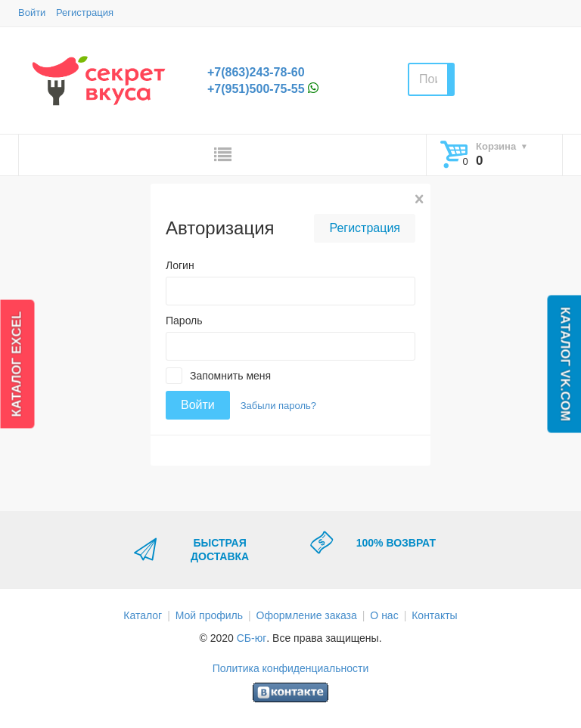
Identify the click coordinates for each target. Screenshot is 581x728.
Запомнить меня (230, 376)
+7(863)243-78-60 (256, 72)
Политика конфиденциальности (291, 668)
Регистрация (85, 12)
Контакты (434, 615)
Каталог (143, 615)
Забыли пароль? (278, 406)
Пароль (184, 321)
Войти (32, 12)
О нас (384, 615)
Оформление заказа (307, 615)
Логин (180, 265)
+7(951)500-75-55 (256, 89)
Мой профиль (209, 615)
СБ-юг (252, 638)
